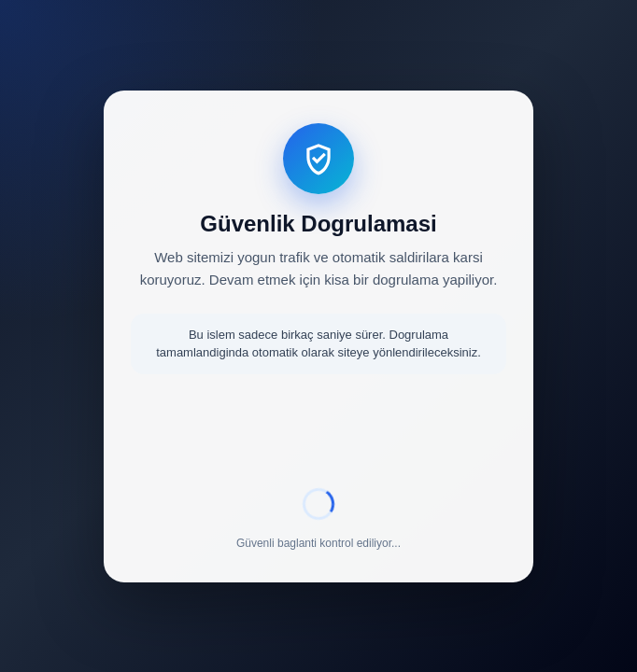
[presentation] (318, 434)
